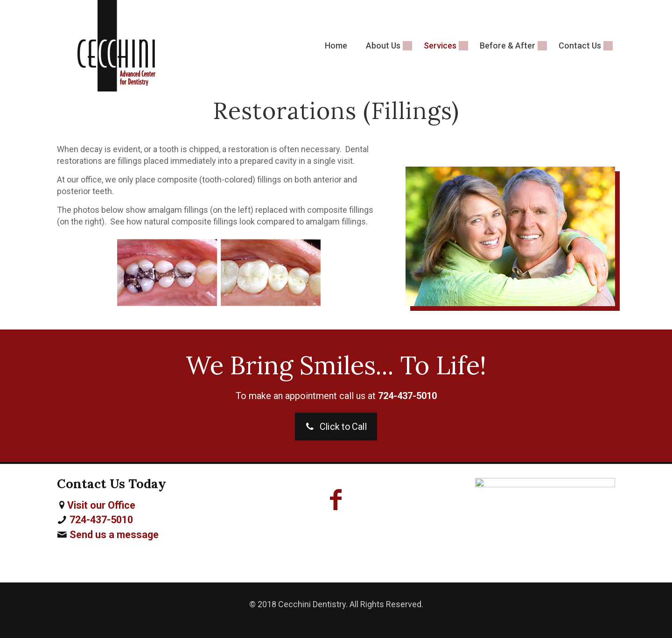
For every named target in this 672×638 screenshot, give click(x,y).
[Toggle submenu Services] (463, 46)
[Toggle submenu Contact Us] (608, 46)
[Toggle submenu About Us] (407, 46)
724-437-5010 (101, 520)
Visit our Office (101, 505)
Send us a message (114, 535)
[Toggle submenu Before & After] (542, 46)
